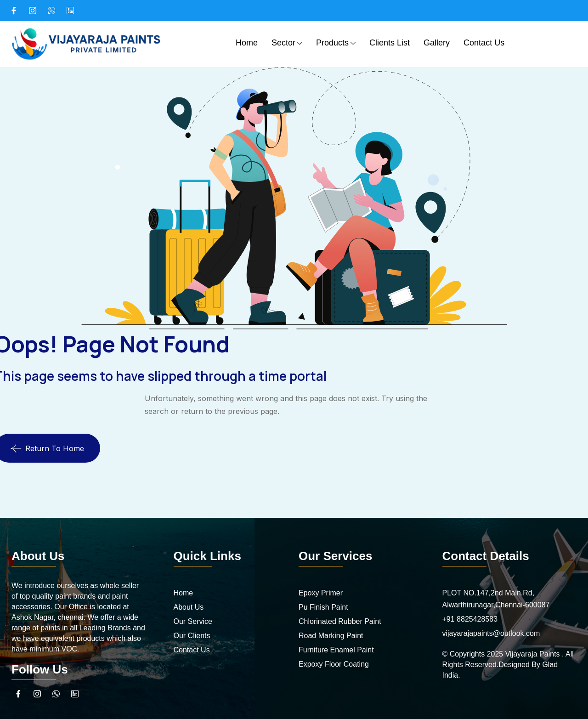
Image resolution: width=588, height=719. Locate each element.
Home (247, 43)
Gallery (437, 43)
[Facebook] (14, 11)
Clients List (390, 43)
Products (336, 44)
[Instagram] (33, 11)
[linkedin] (75, 694)
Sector (287, 44)
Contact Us (484, 43)
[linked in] (70, 11)
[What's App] (51, 11)
